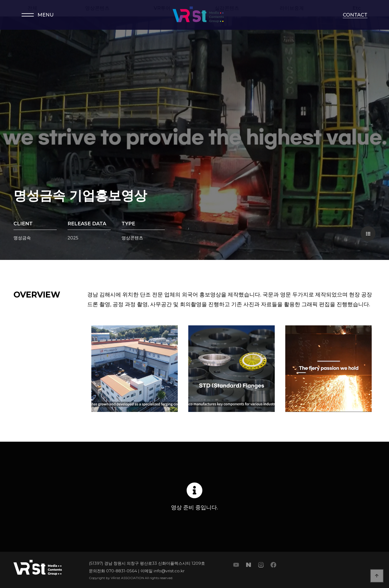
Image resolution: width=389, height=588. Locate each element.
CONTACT (355, 15)
